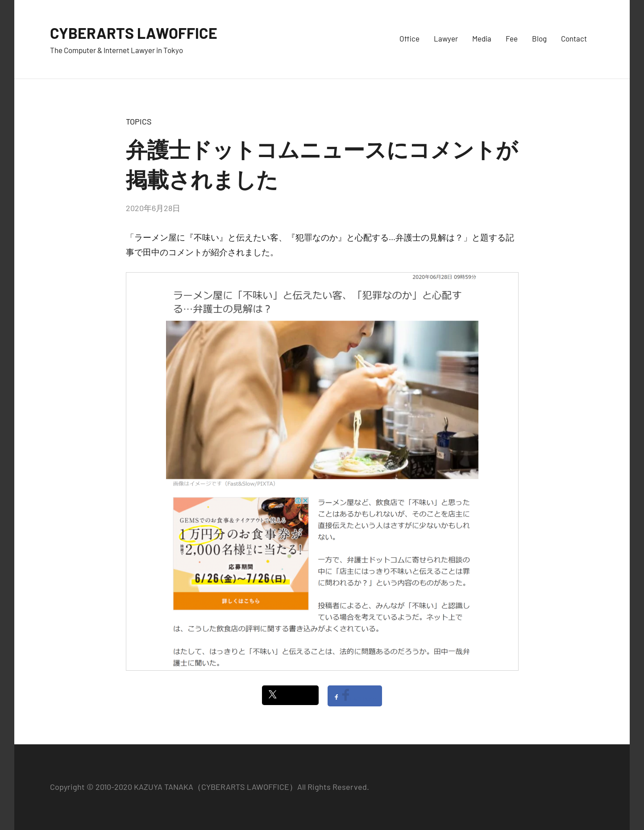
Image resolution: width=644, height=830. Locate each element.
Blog (539, 38)
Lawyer (446, 38)
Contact (574, 38)
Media (482, 38)
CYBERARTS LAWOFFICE (138, 32)
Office (409, 38)
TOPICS (139, 121)
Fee (512, 38)
